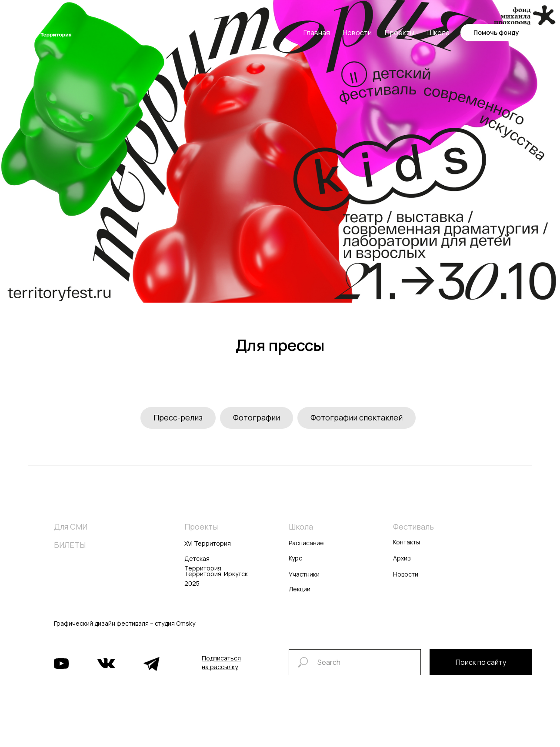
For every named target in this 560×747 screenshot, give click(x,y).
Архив (402, 558)
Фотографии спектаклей (357, 417)
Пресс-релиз (178, 417)
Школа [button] (438, 33)
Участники (304, 574)
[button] (221, 662)
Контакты (407, 542)
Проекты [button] (400, 33)
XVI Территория (208, 543)
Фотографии (257, 417)
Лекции (300, 589)
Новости (357, 33)
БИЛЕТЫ (70, 545)
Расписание (306, 543)
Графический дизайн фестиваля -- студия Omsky (125, 623)
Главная (317, 33)
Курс (295, 558)
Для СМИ (71, 527)
